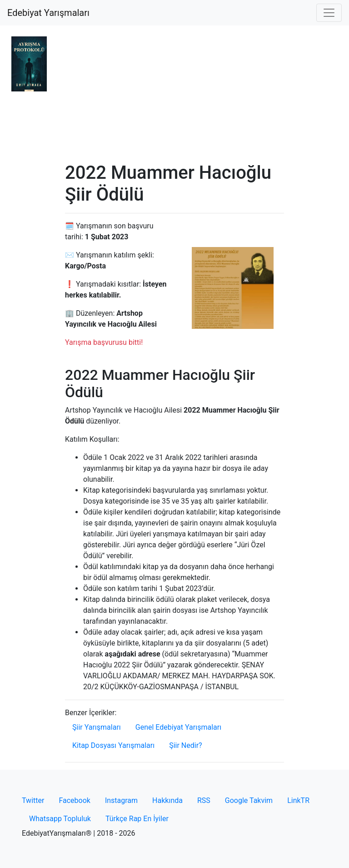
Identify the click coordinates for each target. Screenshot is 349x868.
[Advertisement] (174, 94)
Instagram (121, 800)
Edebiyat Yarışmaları (48, 13)
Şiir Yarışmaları (97, 727)
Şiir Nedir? (185, 745)
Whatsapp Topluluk (60, 819)
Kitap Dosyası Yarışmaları (113, 745)
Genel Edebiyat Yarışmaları (178, 727)
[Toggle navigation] (329, 13)
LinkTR (298, 800)
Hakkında (167, 800)
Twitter (33, 800)
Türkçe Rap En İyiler (137, 819)
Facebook (74, 800)
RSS (204, 800)
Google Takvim (249, 800)
